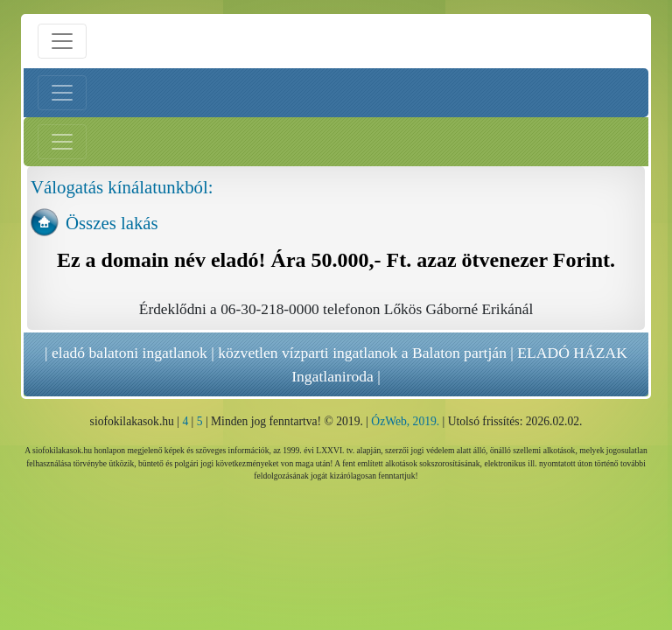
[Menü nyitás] (62, 41)
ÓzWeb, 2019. (405, 421)
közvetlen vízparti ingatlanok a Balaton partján (362, 353)
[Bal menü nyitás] (62, 93)
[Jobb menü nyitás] (62, 142)
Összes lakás (112, 223)
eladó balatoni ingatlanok (129, 353)
